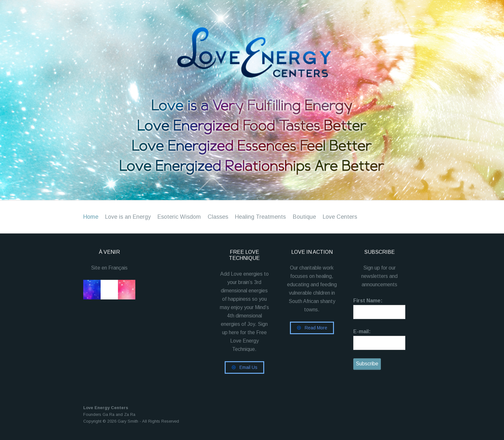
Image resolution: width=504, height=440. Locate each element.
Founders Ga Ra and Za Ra (109, 414)
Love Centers (340, 217)
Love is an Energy (128, 217)
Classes (218, 217)
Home (91, 217)
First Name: (368, 301)
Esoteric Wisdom (179, 217)
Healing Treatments (260, 217)
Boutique (304, 217)
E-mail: (362, 331)
